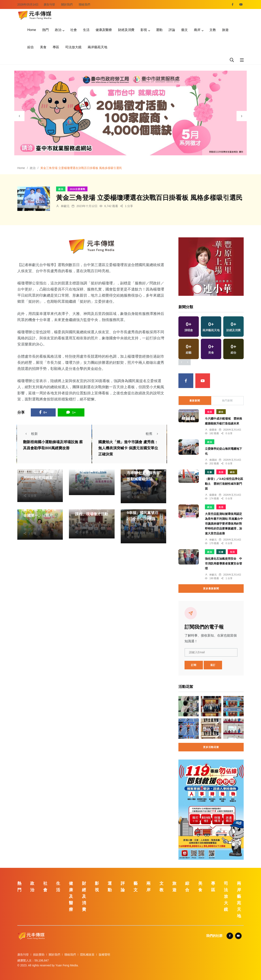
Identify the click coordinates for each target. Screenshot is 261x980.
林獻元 (65, 206)
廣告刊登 (49, 4)
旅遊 (225, 30)
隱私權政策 (87, 955)
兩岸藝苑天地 (97, 47)
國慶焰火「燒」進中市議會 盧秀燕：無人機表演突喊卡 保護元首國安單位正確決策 (128, 448)
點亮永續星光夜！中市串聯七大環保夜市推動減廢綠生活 (143, 473)
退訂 (213, 665)
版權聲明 (104, 955)
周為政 (33, 521)
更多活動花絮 (211, 747)
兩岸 (197, 30)
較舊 (153, 434)
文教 (213, 30)
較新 (30, 434)
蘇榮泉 (213, 430)
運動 (159, 30)
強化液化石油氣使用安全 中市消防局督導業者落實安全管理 (223, 563)
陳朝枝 (136, 524)
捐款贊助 (39, 955)
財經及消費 (126, 30)
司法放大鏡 (73, 47)
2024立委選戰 (77, 189)
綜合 (31, 47)
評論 (172, 30)
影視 (144, 30)
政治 (58, 30)
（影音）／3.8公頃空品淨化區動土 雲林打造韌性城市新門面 (224, 484)
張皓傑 (33, 483)
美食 (43, 47)
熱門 (45, 30)
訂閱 (194, 665)
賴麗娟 (213, 460)
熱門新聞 (227, 401)
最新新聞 (195, 401)
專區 (56, 47)
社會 (74, 30)
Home (32, 30)
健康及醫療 (104, 30)
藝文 (185, 30)
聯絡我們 (84, 4)
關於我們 (67, 4)
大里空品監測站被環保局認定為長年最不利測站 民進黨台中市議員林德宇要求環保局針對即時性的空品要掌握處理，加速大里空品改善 (224, 524)
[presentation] (19, 116)
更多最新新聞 (211, 589)
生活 (86, 30)
